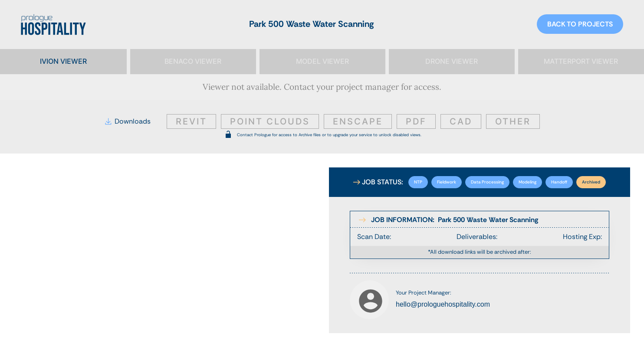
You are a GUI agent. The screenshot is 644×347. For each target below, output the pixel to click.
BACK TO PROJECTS (580, 24)
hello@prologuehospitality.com (443, 304)
